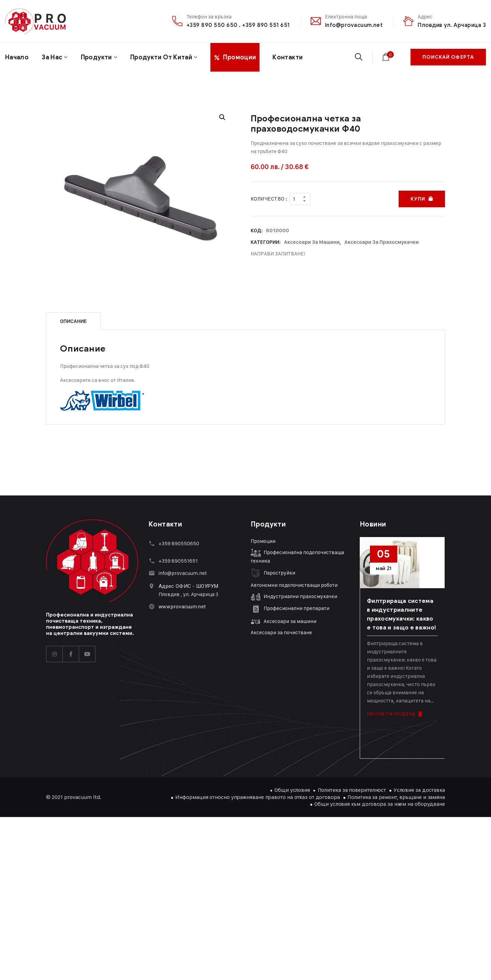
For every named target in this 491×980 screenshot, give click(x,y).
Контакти (288, 57)
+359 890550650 (179, 543)
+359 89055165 (177, 561)
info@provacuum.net (354, 25)
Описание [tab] (73, 321)
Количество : (269, 199)
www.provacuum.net (182, 607)
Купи (418, 199)
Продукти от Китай (161, 57)
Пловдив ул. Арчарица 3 (452, 25)
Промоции (263, 541)
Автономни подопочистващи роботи (294, 585)
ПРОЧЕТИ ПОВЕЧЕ (394, 714)
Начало (17, 57)
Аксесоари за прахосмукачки (382, 242)
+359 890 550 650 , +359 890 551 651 (238, 25)
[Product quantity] (300, 199)
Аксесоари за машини (312, 242)
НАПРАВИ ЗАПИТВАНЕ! (278, 254)
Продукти (96, 57)
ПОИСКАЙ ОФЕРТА (448, 57)
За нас (52, 57)
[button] (222, 117)
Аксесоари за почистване (281, 632)
